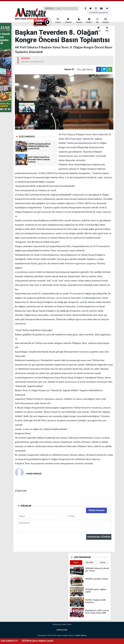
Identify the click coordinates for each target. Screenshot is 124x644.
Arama (58, 21)
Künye (98, 29)
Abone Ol (80, 69)
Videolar (68, 21)
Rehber (89, 21)
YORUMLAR (26, 506)
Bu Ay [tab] (103, 563)
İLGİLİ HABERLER (27, 137)
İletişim (106, 21)
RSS (107, 29)
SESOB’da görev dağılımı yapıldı (38, 641)
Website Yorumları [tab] (96, 510)
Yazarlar (79, 21)
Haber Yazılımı (81, 635)
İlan (97, 21)
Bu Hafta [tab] (90, 563)
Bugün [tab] (76, 563)
